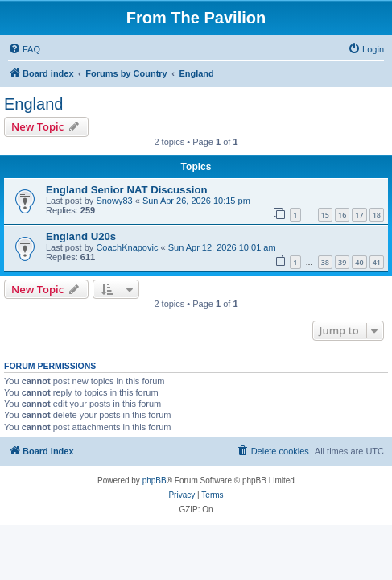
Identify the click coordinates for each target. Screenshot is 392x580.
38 (325, 262)
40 (359, 262)
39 (342, 262)
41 (377, 262)
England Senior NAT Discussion (127, 190)
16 (342, 215)
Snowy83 (114, 201)
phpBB (155, 481)
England (33, 104)
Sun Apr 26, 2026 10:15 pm (196, 201)
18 (377, 215)
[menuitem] (24, 49)
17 (359, 215)
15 (325, 215)
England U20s (81, 236)
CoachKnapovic (127, 247)
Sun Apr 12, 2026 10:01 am (222, 247)
